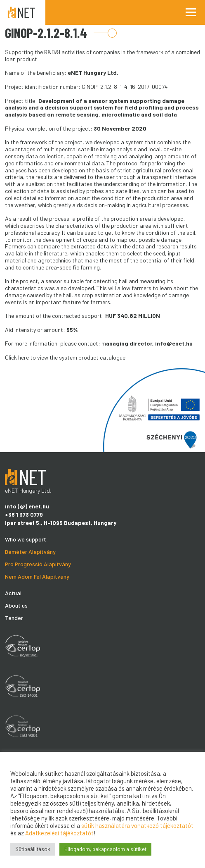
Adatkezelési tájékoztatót (59, 833)
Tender (14, 618)
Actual (13, 593)
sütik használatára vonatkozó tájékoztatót (137, 825)
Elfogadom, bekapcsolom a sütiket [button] (105, 849)
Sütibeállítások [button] (33, 849)
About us (16, 605)
